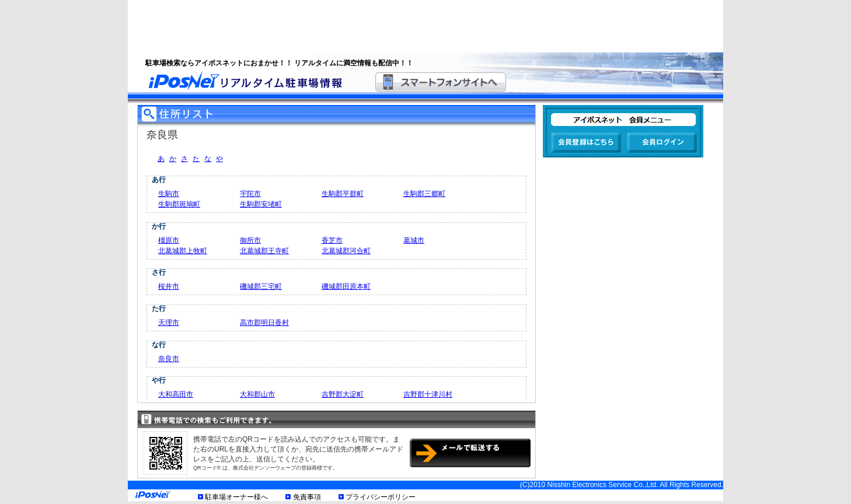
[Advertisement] (411, 26)
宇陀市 (250, 194)
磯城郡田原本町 (346, 286)
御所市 (250, 240)
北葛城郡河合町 (346, 251)
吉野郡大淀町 (343, 394)
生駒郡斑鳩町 (179, 204)
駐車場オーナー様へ (236, 497)
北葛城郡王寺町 (264, 251)
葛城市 (414, 240)
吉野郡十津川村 (428, 394)
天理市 (169, 323)
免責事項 (307, 497)
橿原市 (169, 240)
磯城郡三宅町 (261, 286)
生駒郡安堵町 (261, 204)
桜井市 (169, 286)
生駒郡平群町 (343, 194)
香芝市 (332, 240)
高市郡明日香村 (264, 323)
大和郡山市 (257, 394)
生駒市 (169, 194)
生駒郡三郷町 (424, 194)
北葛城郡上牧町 (183, 251)
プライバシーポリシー (381, 497)
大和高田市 (176, 394)
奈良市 (169, 359)
